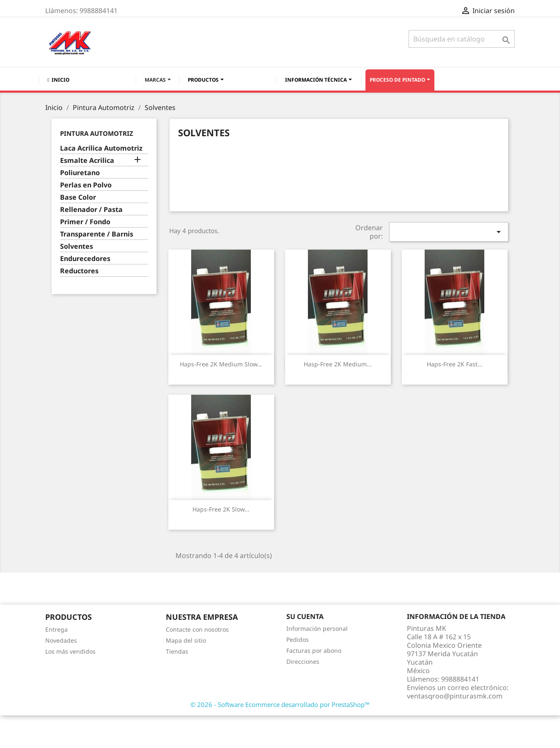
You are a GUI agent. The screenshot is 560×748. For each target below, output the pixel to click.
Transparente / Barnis (97, 234)
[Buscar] (462, 39)
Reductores (79, 271)
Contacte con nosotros (197, 629)
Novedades (61, 640)
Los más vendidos (70, 651)
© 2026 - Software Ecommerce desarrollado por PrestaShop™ (280, 704)
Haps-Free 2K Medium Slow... (221, 364)
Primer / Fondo (85, 222)
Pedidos (298, 639)
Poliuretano (80, 173)
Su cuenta (305, 616)
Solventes (77, 246)
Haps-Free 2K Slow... (221, 509)
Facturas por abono (314, 650)
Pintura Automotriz (97, 133)
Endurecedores (85, 259)
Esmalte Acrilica (87, 161)
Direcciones (303, 661)
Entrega (56, 629)
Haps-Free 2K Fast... (455, 364)
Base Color (78, 197)
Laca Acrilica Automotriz (101, 148)
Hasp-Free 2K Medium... (338, 364)
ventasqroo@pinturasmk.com (455, 696)
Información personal (317, 628)
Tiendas (177, 651)
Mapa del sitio (186, 640)
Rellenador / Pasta (91, 210)
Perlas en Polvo (86, 185)
